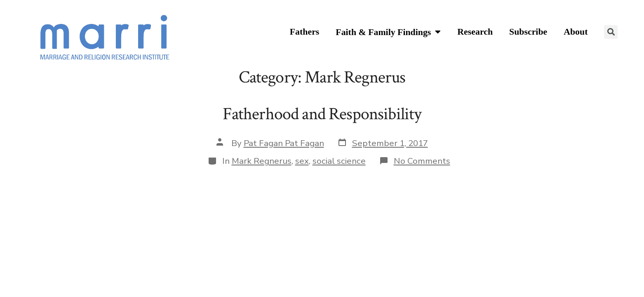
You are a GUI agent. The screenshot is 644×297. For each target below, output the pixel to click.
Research (475, 32)
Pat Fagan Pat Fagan (284, 143)
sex (302, 161)
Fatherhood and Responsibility (322, 114)
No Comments (422, 161)
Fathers (305, 32)
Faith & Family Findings (388, 32)
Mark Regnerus (262, 161)
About (576, 32)
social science (339, 161)
